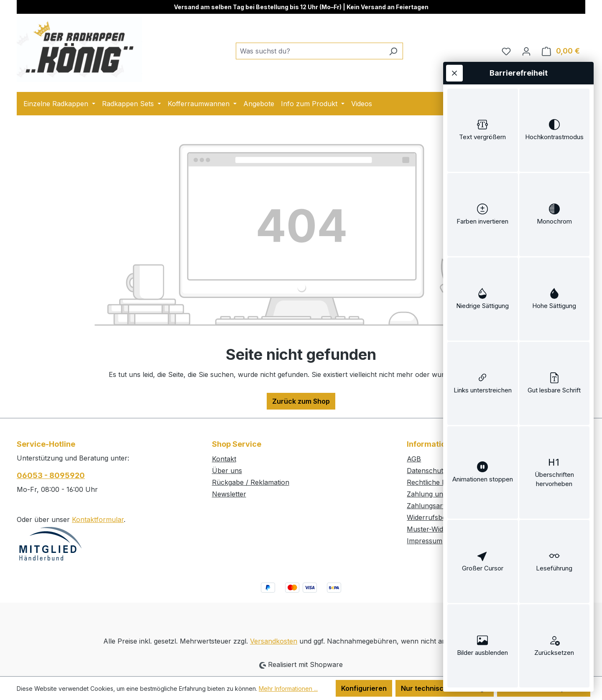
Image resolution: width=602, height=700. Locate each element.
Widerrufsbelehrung (439, 517)
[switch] (483, 130)
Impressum (425, 541)
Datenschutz (427, 471)
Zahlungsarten (430, 506)
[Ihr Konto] (526, 51)
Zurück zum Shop (301, 401)
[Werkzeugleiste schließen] (454, 73)
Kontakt (224, 459)
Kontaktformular (98, 519)
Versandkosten (274, 641)
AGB (414, 459)
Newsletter (229, 494)
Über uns (227, 471)
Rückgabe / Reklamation (251, 482)
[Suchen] (393, 51)
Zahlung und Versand (441, 494)
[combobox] (310, 51)
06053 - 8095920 (51, 475)
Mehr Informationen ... (288, 689)
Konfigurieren (364, 688)
